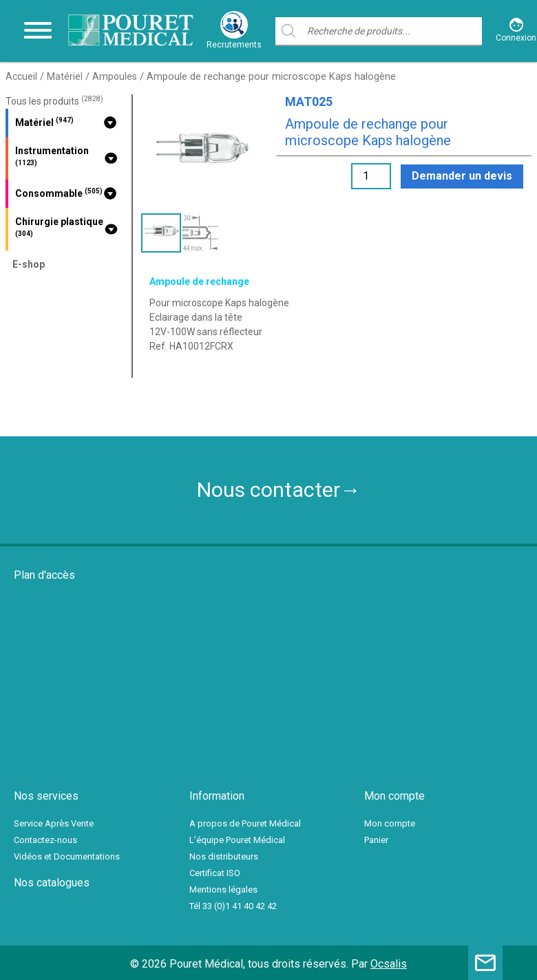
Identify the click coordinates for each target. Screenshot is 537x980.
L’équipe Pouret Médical (237, 840)
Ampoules (115, 76)
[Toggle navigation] (38, 31)
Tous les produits (54, 101)
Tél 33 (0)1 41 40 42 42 (233, 906)
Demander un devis (462, 176)
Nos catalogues (52, 883)
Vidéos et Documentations (67, 856)
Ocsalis (389, 964)
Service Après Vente (54, 823)
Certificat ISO (215, 873)
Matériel (65, 76)
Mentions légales (223, 890)
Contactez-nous (45, 840)
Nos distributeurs (224, 856)
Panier (376, 840)
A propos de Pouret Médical (245, 823)
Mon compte (390, 823)
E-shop (29, 264)
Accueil (21, 76)
